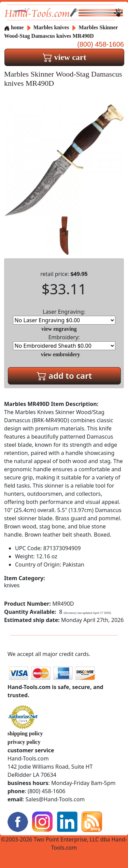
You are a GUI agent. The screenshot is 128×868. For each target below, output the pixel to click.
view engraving (59, 329)
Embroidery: (64, 342)
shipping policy (25, 733)
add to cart (65, 375)
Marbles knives (51, 27)
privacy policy (24, 742)
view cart (65, 57)
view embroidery (61, 354)
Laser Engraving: (64, 316)
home (14, 27)
